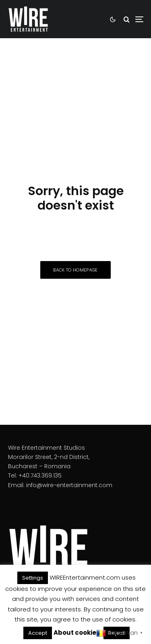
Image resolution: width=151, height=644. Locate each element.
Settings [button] (33, 578)
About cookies (77, 633)
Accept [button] (38, 633)
